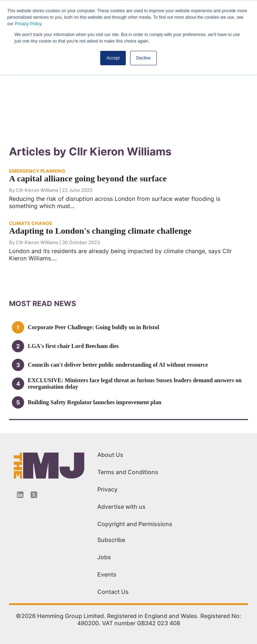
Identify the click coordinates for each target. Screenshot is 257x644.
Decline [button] (143, 58)
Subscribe (111, 540)
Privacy (107, 489)
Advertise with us (121, 507)
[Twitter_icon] (34, 495)
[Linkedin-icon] (20, 495)
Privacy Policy (28, 24)
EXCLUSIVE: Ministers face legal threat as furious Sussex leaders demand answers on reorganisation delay (135, 383)
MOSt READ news (43, 304)
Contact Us (113, 592)
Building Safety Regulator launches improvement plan (95, 402)
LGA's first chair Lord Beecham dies (73, 346)
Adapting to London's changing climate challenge (100, 231)
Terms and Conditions (128, 472)
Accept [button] (113, 58)
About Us (110, 455)
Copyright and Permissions (135, 524)
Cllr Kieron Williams (37, 190)
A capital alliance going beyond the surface (88, 178)
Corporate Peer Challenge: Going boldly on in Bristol (94, 327)
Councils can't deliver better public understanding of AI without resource (118, 365)
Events (107, 574)
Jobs (104, 557)
